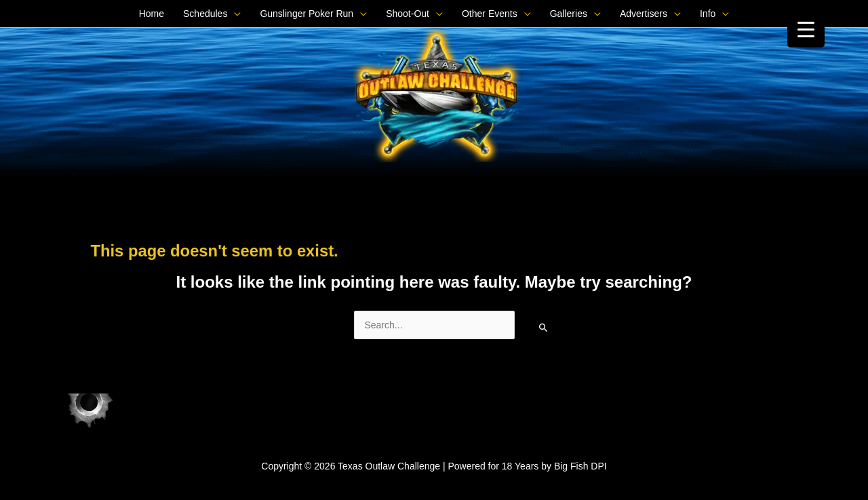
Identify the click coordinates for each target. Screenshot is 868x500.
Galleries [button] (569, 14)
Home (152, 14)
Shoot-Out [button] (408, 14)
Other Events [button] (490, 14)
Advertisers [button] (644, 14)
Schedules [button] (205, 14)
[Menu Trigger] (806, 29)
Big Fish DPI (580, 466)
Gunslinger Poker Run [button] (307, 14)
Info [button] (708, 14)
